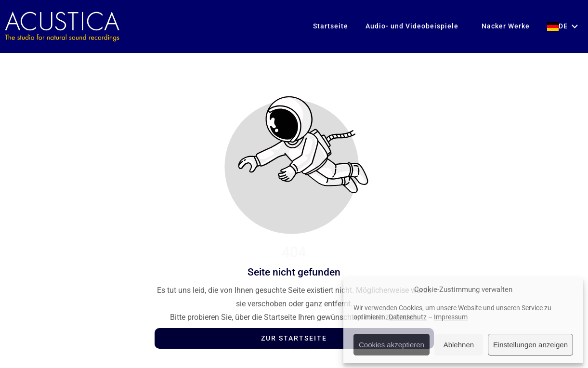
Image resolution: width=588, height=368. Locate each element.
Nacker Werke (503, 26)
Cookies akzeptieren (392, 345)
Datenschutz (408, 317)
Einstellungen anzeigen (530, 345)
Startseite (331, 26)
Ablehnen (459, 345)
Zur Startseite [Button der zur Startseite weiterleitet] (294, 338)
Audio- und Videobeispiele (412, 26)
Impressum (451, 317)
